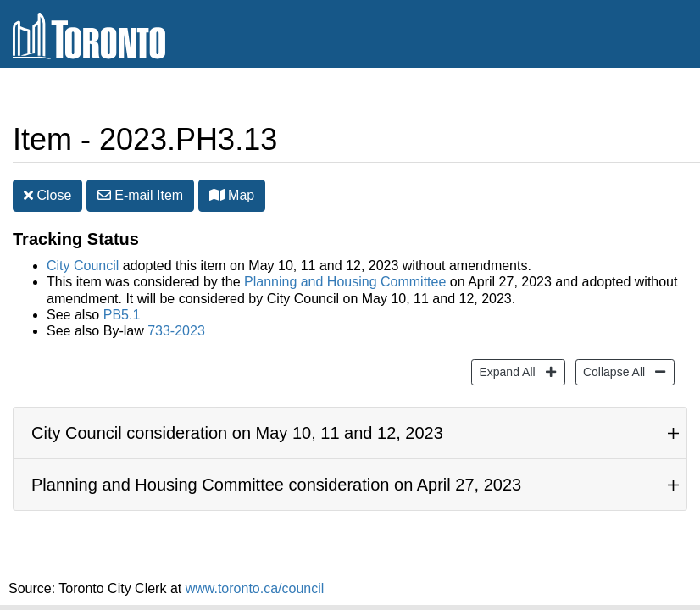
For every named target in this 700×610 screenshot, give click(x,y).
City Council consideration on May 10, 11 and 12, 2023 (237, 433)
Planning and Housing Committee (345, 282)
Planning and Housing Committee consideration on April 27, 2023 (276, 485)
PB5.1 (122, 315)
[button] (217, 195)
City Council (83, 266)
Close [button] (47, 195)
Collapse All (612, 371)
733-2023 (176, 331)
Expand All (505, 371)
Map (232, 195)
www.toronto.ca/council (255, 588)
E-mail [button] (140, 195)
